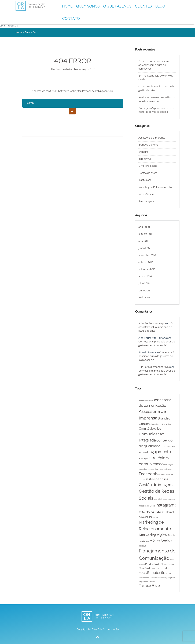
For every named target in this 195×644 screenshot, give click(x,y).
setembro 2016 (147, 269)
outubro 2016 (146, 263)
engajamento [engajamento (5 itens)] (159, 452)
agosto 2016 (145, 277)
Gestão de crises (148, 173)
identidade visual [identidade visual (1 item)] (161, 499)
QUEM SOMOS (88, 7)
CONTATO (71, 19)
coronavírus (145, 159)
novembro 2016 (147, 256)
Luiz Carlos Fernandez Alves (154, 367)
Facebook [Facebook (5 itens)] (148, 474)
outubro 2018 (146, 234)
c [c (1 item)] (160, 424)
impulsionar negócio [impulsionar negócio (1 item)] (147, 506)
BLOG (160, 7)
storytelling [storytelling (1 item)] (163, 578)
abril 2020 (144, 227)
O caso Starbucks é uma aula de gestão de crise (155, 327)
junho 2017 (144, 248)
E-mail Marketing (148, 166)
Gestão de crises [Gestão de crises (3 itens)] (156, 480)
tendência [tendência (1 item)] (150, 582)
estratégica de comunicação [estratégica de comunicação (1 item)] (160, 469)
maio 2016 (144, 298)
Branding (143, 152)
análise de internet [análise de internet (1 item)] (146, 401)
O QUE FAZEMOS (117, 7)
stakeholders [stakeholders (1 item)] (144, 578)
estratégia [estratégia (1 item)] (143, 459)
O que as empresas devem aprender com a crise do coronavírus (154, 65)
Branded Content (148, 145)
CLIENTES (143, 7)
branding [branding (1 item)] (155, 424)
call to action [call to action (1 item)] (166, 424)
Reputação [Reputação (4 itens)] (156, 573)
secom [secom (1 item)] (168, 574)
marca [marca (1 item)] (155, 517)
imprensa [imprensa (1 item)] (172, 499)
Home (67, 7)
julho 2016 (144, 284)
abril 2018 (144, 241)
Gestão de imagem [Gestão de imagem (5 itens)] (156, 485)
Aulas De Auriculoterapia (152, 324)
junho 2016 (144, 291)
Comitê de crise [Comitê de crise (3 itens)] (150, 429)
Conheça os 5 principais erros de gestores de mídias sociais (156, 356)
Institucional (145, 180)
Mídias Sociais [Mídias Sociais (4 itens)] (161, 541)
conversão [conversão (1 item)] (165, 447)
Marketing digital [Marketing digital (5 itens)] (153, 535)
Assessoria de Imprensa (152, 138)
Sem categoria (146, 202)
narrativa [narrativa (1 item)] (142, 546)
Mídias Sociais (146, 194)
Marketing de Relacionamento (155, 187)
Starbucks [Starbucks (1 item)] (154, 578)
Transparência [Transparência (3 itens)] (149, 586)
